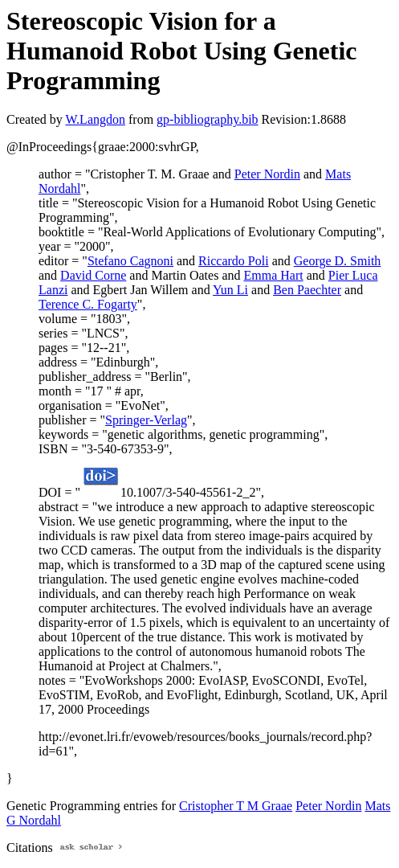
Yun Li (230, 290)
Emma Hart (274, 275)
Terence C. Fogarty (88, 304)
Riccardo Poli (234, 261)
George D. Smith (338, 261)
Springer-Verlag (146, 420)
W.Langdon (95, 119)
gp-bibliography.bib (208, 119)
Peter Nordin (267, 174)
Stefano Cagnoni (130, 261)
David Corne (93, 275)
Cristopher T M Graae (236, 806)
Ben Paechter (307, 290)
